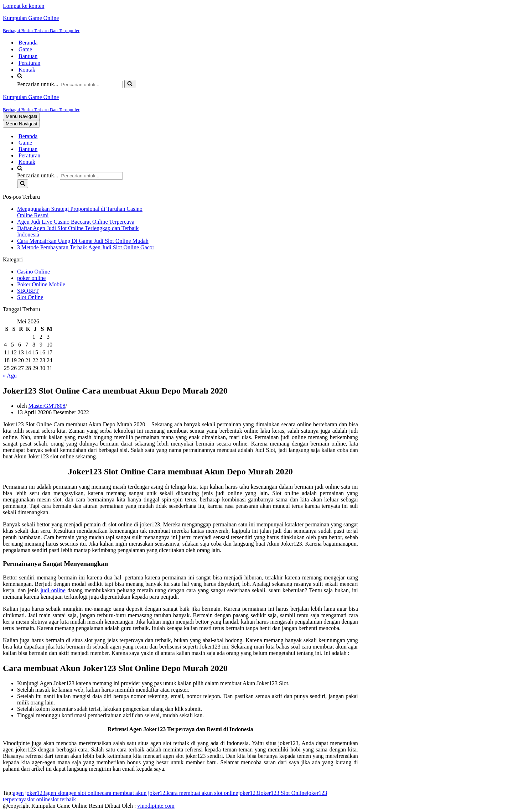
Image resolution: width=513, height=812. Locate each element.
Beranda (28, 43)
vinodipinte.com (156, 806)
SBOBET (28, 291)
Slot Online (30, 297)
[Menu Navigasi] (21, 116)
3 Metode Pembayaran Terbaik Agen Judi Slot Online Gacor (86, 247)
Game (25, 49)
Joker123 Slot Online (283, 793)
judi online (53, 590)
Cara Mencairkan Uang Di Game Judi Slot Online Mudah (83, 241)
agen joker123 (29, 793)
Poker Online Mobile (41, 284)
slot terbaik (63, 799)
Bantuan (28, 56)
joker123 (248, 793)
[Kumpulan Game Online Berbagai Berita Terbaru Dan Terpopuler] (256, 24)
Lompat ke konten (24, 6)
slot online (39, 799)
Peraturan (29, 63)
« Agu (10, 376)
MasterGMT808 (47, 406)
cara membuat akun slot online (203, 793)
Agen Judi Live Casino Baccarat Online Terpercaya (76, 222)
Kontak (27, 70)
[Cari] (91, 85)
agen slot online (84, 793)
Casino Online (33, 272)
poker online (31, 278)
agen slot (55, 793)
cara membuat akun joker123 (135, 793)
